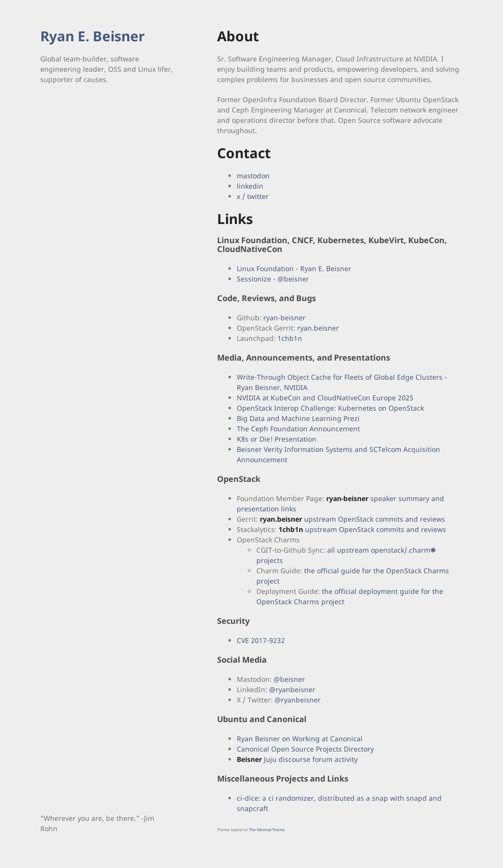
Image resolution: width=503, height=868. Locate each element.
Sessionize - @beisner (273, 279)
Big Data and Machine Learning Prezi (298, 418)
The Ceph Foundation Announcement (298, 429)
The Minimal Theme (267, 829)
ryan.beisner (318, 328)
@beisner (289, 679)
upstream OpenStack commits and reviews (352, 519)
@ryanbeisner (292, 689)
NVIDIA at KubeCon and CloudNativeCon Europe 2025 (325, 398)
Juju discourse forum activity (297, 759)
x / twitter (253, 196)
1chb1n (290, 338)
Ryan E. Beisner (93, 36)
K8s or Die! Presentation (277, 439)
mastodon (253, 176)
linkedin (250, 186)
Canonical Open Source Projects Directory (305, 749)
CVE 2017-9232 (261, 640)
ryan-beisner (284, 318)
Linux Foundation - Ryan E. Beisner (294, 268)
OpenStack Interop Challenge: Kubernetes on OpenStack (330, 408)
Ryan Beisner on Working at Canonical (300, 739)
